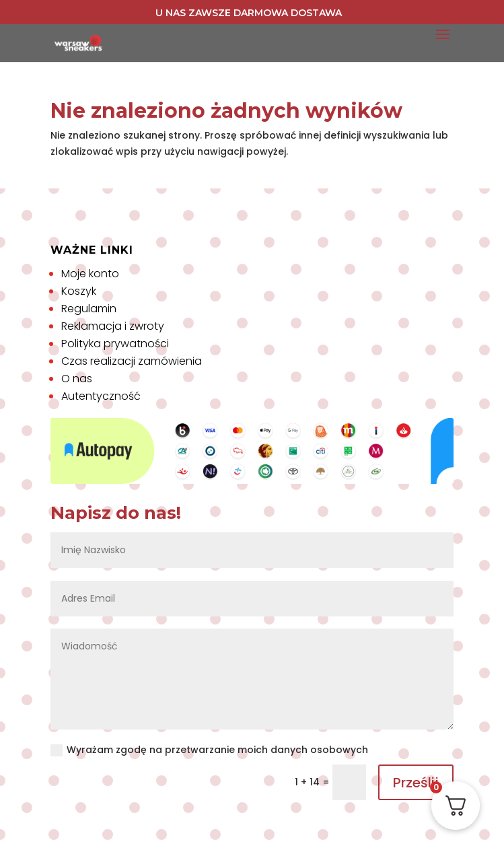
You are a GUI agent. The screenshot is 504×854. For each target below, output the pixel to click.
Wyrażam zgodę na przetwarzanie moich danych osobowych (209, 750)
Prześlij (416, 783)
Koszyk (79, 291)
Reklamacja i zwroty (113, 326)
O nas (77, 379)
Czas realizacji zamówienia (132, 361)
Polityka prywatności (115, 344)
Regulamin (89, 309)
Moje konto (90, 274)
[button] (27, 827)
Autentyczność (101, 396)
